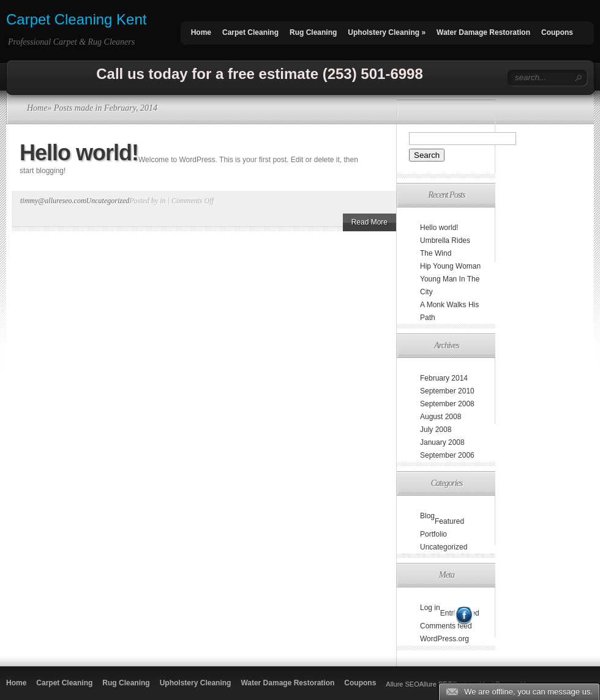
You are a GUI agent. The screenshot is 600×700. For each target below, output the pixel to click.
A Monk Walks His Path (449, 311)
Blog (427, 516)
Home (201, 32)
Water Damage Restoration (483, 32)
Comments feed (446, 626)
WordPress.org (444, 639)
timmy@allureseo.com (53, 201)
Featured (449, 521)
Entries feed (460, 613)
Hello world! (79, 153)
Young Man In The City (450, 285)
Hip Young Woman (450, 266)
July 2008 (436, 430)
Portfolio (433, 534)
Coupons (557, 32)
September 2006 (447, 455)
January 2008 (442, 442)
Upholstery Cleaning (387, 32)
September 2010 (447, 391)
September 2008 (447, 404)
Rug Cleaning (313, 32)
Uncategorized (108, 201)
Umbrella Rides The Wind (445, 247)
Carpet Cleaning (250, 32)
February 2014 (444, 378)
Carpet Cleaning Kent (76, 19)
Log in (430, 608)
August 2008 (441, 417)
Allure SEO (402, 684)
